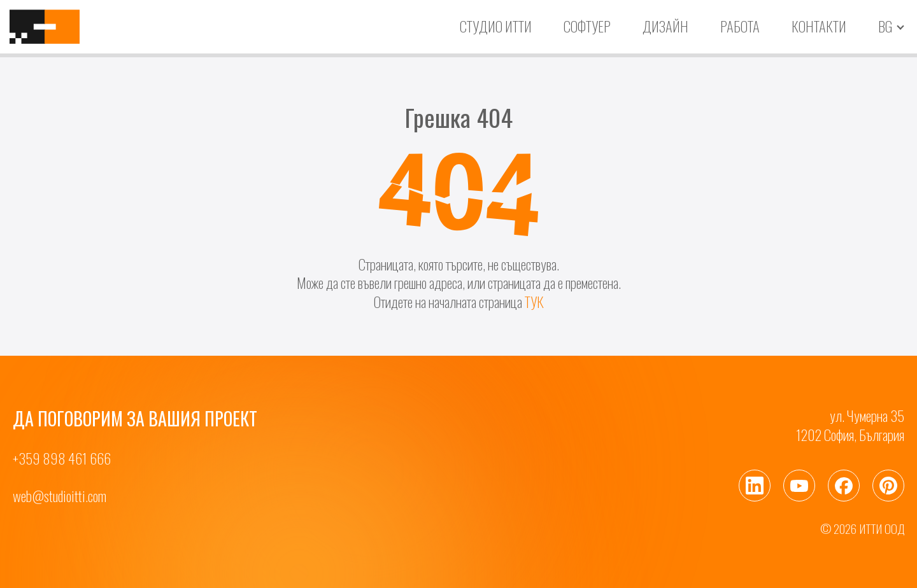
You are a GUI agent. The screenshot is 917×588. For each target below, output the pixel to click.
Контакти (819, 26)
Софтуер (587, 26)
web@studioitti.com (60, 496)
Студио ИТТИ (496, 26)
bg (885, 27)
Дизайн (665, 26)
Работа (740, 26)
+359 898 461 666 (62, 459)
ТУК (534, 302)
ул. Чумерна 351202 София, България (850, 425)
